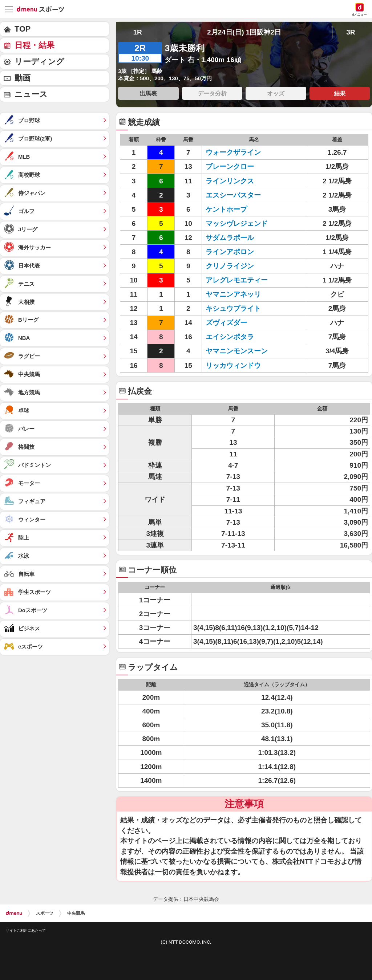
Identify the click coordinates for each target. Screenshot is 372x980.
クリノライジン (230, 266)
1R (137, 32)
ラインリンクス (230, 181)
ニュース (31, 94)
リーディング (39, 62)
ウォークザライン (233, 152)
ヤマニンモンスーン (237, 351)
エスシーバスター (233, 195)
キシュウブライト (233, 308)
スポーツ (45, 913)
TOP (23, 29)
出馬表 (148, 93)
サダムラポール (230, 238)
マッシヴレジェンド (237, 223)
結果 (340, 93)
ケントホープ (226, 209)
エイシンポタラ (230, 337)
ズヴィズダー (226, 323)
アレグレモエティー (237, 280)
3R (351, 32)
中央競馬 (76, 913)
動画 (23, 78)
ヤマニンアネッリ (233, 294)
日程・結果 (35, 45)
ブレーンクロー (230, 166)
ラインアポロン (230, 252)
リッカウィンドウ (233, 365)
